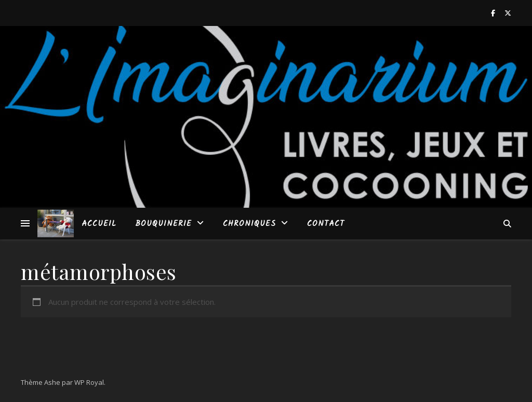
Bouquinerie (163, 224)
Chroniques (249, 224)
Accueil (99, 224)
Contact (326, 224)
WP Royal (89, 382)
